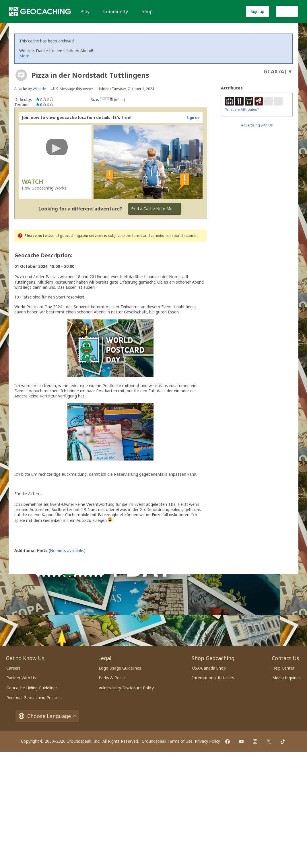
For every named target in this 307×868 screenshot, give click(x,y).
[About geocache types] (21, 75)
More (24, 56)
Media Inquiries (286, 678)
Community (116, 11)
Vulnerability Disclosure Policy (126, 688)
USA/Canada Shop (209, 668)
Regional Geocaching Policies (33, 698)
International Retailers (213, 678)
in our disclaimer (183, 236)
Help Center (283, 668)
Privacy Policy (207, 741)
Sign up (258, 11)
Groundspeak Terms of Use (167, 741)
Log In (287, 11)
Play (85, 11)
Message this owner (76, 89)
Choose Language (47, 716)
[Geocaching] (40, 11)
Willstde (39, 89)
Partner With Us (21, 678)
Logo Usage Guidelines (120, 668)
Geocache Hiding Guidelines (32, 688)
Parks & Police (112, 678)
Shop (147, 11)
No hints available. (67, 550)
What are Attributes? (242, 109)
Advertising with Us (257, 125)
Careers (13, 668)
